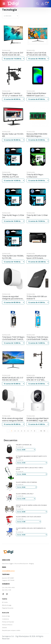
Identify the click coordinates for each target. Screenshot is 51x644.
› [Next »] (48, 431)
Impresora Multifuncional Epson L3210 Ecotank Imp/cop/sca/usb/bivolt (36, 257)
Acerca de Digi (6, 616)
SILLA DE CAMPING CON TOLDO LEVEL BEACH (28, 517)
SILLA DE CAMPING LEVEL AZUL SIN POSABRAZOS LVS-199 (31, 529)
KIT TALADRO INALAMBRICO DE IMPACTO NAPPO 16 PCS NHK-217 (31, 457)
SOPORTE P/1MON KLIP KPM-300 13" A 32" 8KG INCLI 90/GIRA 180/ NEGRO (37, 379)
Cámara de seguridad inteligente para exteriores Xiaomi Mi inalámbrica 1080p (13, 298)
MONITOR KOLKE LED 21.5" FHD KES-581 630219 (13, 379)
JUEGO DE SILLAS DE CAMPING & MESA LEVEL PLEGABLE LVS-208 (31, 506)
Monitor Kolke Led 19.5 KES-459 (13, 135)
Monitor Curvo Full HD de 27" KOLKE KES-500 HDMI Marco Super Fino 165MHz (37, 54)
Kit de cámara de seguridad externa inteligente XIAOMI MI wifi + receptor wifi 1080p (13, 419)
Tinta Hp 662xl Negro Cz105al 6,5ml (35, 176)
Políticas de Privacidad (8, 622)
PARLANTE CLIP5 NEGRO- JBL (24, 445)
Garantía (4, 628)
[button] (38, 4)
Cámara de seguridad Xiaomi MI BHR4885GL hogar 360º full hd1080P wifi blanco (38, 419)
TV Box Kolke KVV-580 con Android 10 (37, 298)
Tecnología (6, 50)
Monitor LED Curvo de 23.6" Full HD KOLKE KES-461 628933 (13, 54)
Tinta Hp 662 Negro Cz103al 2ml (13, 216)
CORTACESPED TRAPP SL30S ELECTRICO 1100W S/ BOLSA (29, 468)
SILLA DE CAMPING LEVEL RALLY (25, 494)
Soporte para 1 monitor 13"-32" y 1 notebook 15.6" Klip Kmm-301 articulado (12, 94)
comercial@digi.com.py (8, 571)
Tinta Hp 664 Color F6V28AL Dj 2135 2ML (13, 257)
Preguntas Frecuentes (8, 608)
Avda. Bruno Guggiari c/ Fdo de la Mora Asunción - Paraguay (18, 564)
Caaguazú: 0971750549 (8, 580)
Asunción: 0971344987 (8, 578)
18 (41, 431)
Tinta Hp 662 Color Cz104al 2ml (37, 216)
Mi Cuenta (5, 602)
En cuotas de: (20, 447)
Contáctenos (5, 619)
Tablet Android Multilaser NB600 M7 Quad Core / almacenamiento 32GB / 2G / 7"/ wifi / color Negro (37, 94)
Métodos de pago (7, 605)
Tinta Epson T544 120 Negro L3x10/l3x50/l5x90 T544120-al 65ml (13, 338)
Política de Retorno (7, 625)
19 (44, 431)
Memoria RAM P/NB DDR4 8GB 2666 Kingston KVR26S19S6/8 (37, 135)
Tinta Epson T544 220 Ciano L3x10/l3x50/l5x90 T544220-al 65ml (37, 338)
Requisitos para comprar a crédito (11, 630)
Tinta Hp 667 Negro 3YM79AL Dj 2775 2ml (10, 176)
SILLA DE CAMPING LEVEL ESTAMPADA (26, 482)
